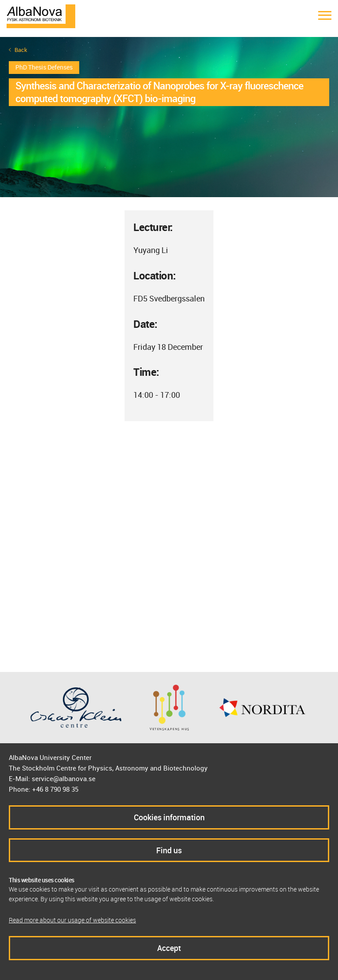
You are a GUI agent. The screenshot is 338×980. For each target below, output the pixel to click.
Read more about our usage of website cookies (72, 920)
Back (21, 50)
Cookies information (169, 817)
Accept (169, 948)
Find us (169, 850)
